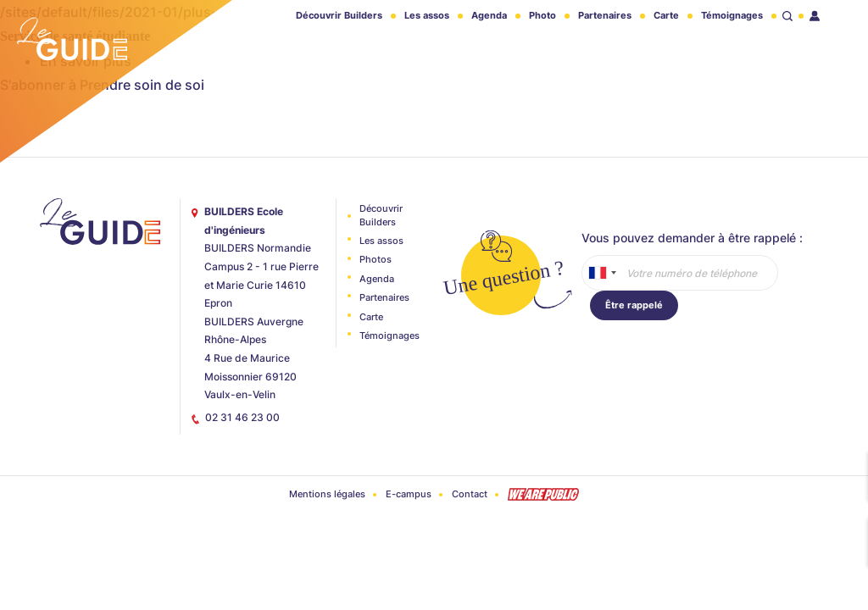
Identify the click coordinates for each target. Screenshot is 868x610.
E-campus (409, 494)
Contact (470, 494)
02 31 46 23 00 (242, 417)
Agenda (489, 15)
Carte (666, 15)
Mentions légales (327, 494)
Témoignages (732, 15)
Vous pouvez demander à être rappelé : (692, 238)
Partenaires (605, 15)
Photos (376, 259)
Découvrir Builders (339, 15)
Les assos (427, 15)
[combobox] (602, 273)
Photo (542, 15)
